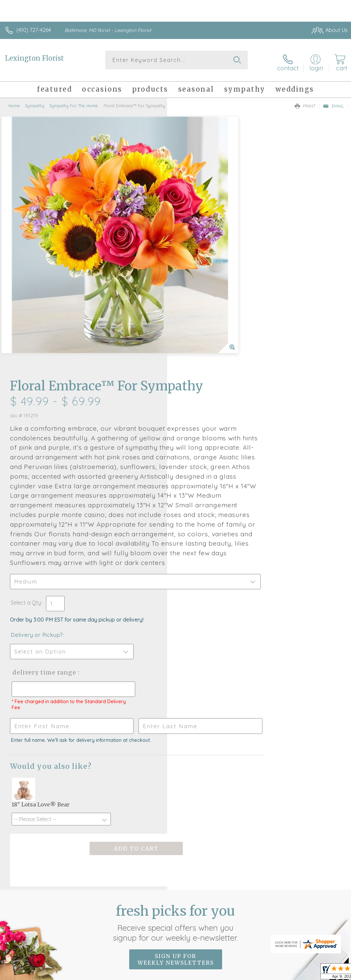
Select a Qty (193, 415)
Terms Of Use (195, 933)
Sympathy (35, 102)
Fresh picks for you (176, 735)
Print (305, 102)
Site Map (323, 933)
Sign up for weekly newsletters (176, 772)
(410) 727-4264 (34, 30)
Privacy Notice (234, 933)
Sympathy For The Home (74, 102)
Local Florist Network (282, 933)
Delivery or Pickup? (204, 447)
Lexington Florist (34, 58)
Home (14, 102)
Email (334, 102)
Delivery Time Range (211, 485)
